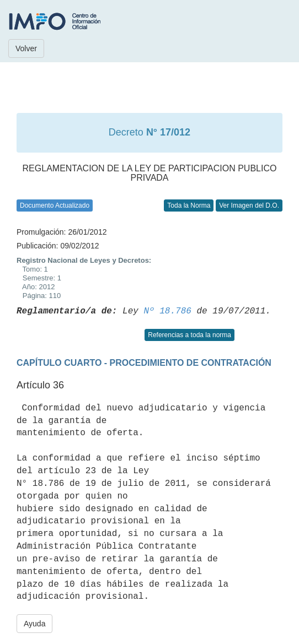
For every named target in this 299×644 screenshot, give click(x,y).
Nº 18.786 (167, 311)
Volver (26, 48)
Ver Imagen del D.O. (249, 205)
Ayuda (34, 624)
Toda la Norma (189, 205)
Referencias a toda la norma (189, 335)
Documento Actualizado (55, 205)
